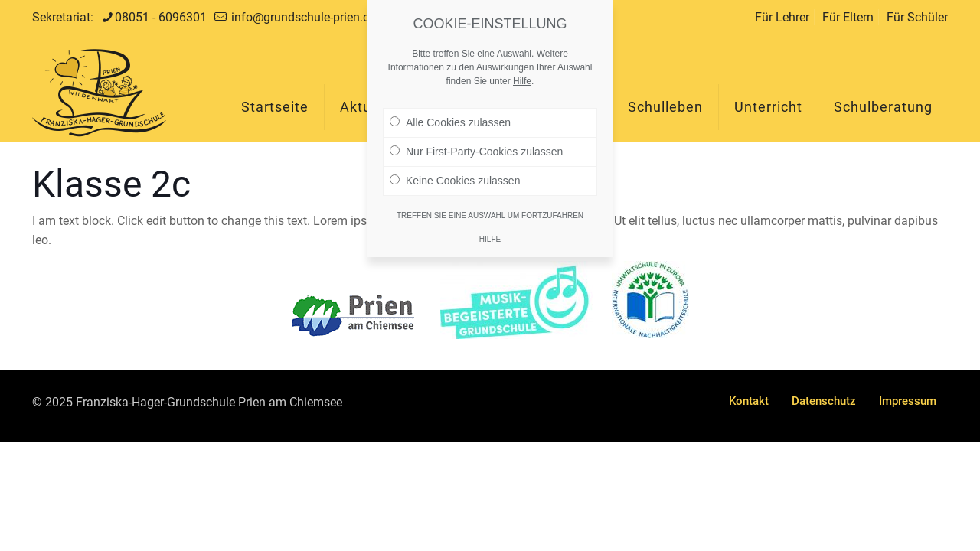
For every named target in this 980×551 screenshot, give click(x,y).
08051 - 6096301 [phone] (161, 17)
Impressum (908, 401)
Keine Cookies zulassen (455, 174)
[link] (353, 316)
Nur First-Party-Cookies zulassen (476, 145)
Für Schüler (917, 17)
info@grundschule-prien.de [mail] (302, 17)
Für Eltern (848, 17)
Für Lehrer (782, 17)
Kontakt (749, 401)
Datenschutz (824, 401)
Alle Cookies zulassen (450, 116)
